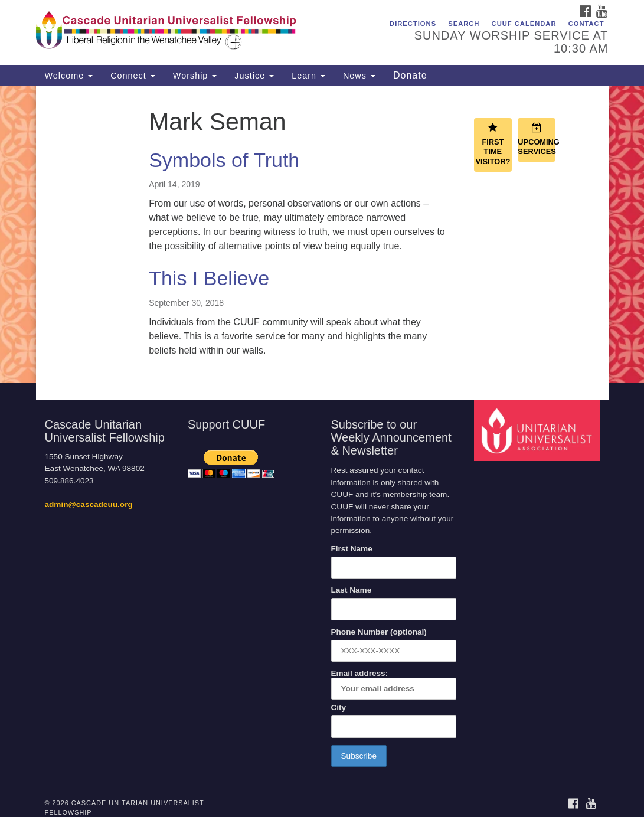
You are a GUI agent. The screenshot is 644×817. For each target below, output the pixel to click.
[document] (322, 234)
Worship (195, 76)
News (359, 76)
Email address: (394, 684)
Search (464, 24)
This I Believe (209, 278)
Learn (308, 76)
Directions (413, 24)
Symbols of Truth (224, 160)
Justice (254, 76)
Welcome (69, 76)
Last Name (352, 590)
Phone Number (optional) (379, 632)
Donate (410, 75)
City (339, 707)
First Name (352, 549)
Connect (133, 76)
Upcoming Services (537, 139)
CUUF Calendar (524, 24)
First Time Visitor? (493, 144)
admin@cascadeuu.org (89, 504)
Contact (586, 24)
